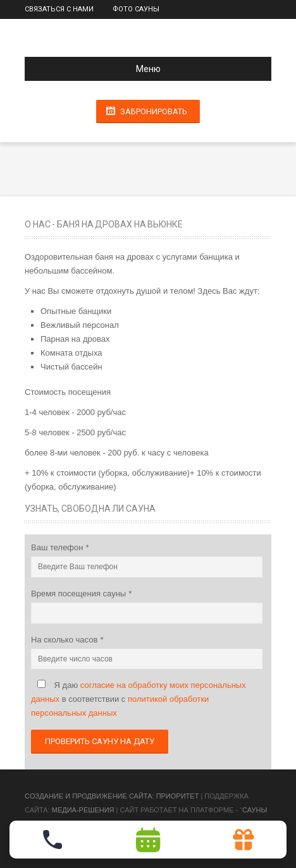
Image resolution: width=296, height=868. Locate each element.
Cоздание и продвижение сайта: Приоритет (112, 796)
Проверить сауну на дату (100, 741)
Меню (98, 69)
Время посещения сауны (80, 594)
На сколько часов (65, 640)
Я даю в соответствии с (139, 699)
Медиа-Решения (83, 810)
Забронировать (154, 112)
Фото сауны (136, 9)
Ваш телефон (58, 547)
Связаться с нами (59, 9)
